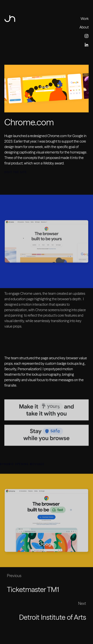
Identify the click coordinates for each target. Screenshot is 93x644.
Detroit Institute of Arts (53, 617)
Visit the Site (16, 172)
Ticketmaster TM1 (33, 589)
